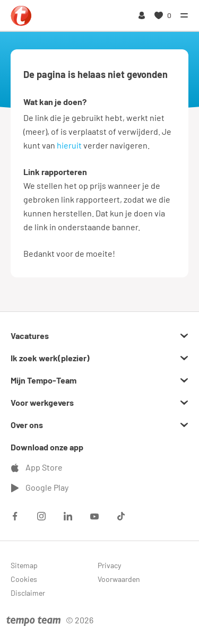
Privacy (109, 565)
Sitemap (24, 565)
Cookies (24, 579)
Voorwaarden (119, 579)
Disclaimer (28, 593)
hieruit (69, 145)
